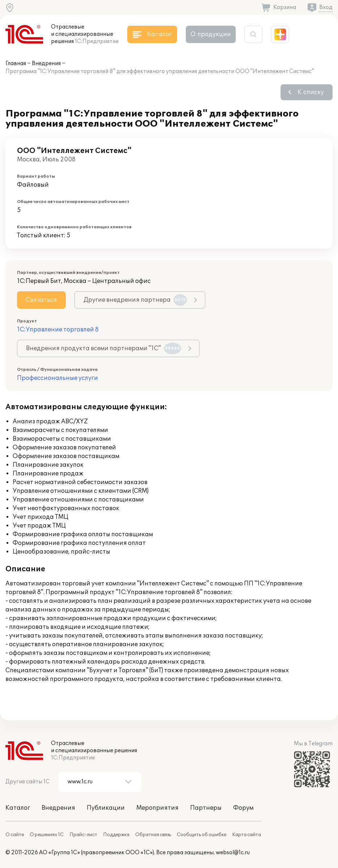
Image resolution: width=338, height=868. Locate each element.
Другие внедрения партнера (135, 300)
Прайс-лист (83, 835)
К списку (311, 92)
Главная (16, 63)
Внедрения (46, 63)
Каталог (18, 808)
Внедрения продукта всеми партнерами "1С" (104, 348)
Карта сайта (247, 835)
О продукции (211, 34)
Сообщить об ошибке (202, 835)
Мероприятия (157, 808)
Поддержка (116, 835)
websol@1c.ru (233, 853)
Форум (243, 808)
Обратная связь (153, 835)
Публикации (106, 808)
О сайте (15, 835)
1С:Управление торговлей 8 (58, 330)
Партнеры (206, 808)
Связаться (41, 300)
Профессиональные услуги (57, 378)
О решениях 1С (47, 835)
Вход (326, 7)
